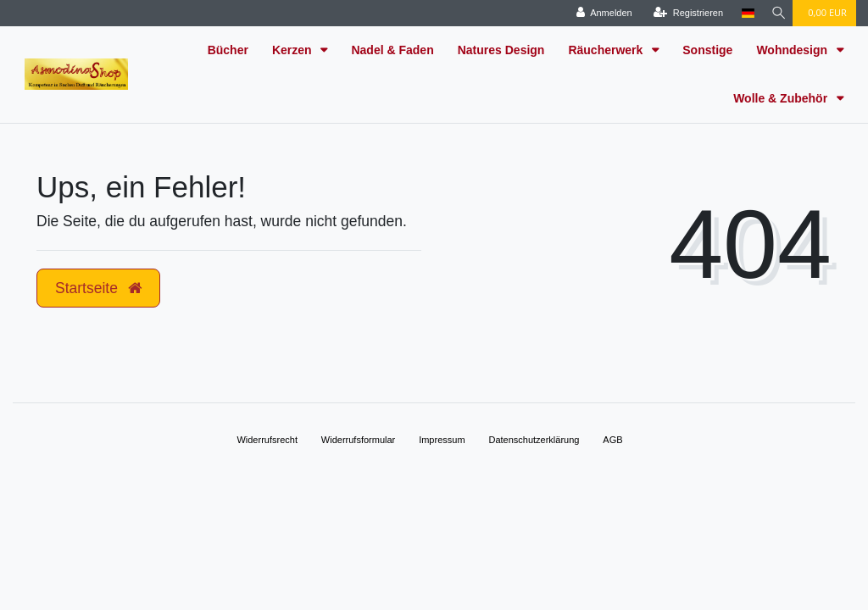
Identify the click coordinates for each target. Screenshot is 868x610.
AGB (612, 440)
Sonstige (707, 50)
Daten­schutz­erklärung (534, 440)
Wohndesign (793, 50)
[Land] (743, 13)
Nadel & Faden (392, 50)
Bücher (228, 50)
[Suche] (776, 13)
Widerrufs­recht (267, 440)
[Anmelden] (599, 13)
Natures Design (501, 50)
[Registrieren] (683, 13)
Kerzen (294, 50)
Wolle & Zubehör (782, 98)
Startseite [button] (98, 288)
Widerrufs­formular (358, 440)
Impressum (442, 440)
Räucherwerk (607, 50)
